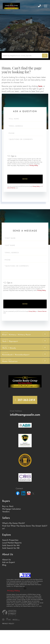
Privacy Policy (34, 165)
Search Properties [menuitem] (10, 540)
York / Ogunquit (10, 341)
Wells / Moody (9, 348)
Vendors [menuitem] (6, 512)
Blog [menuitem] (4, 565)
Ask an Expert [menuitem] (9, 562)
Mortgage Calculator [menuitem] (12, 509)
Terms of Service (42, 311)
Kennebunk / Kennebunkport (16, 355)
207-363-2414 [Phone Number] (26, 400)
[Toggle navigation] (46, 6)
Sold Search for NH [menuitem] (11, 546)
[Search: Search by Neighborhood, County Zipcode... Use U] (22, 56)
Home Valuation (10, 361)
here (40, 86)
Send (25, 179)
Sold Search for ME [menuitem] (11, 548)
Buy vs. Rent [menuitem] (8, 506)
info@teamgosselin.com (25, 415)
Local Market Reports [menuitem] (12, 543)
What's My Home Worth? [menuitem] (14, 523)
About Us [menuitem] (6, 560)
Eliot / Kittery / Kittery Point (17, 335)
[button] (45, 56)
